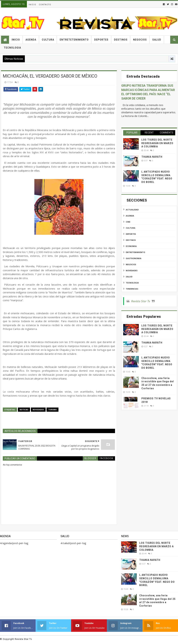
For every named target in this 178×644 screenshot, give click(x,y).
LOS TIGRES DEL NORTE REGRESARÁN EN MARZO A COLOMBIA (157, 143)
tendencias (132, 289)
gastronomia (134, 258)
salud (129, 277)
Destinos (121, 40)
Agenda (31, 40)
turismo (52, 410)
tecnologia (132, 283)
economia (131, 246)
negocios (131, 264)
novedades (38, 410)
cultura (131, 228)
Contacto (45, 5)
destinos (131, 240)
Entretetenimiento (74, 40)
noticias (24, 410)
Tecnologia (12, 48)
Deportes (101, 40)
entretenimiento (135, 252)
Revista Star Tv (141, 301)
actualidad (132, 210)
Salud (157, 40)
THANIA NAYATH (152, 157)
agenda (130, 216)
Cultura (48, 40)
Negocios (140, 40)
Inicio (32, 5)
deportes (131, 234)
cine (128, 222)
